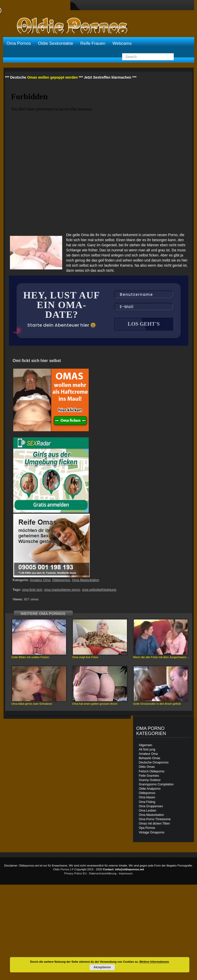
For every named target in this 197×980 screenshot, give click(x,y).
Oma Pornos (19, 43)
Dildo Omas (147, 767)
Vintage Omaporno (152, 833)
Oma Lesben (148, 811)
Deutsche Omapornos (154, 763)
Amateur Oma (40, 580)
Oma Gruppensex (151, 807)
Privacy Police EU (75, 874)
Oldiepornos (61, 580)
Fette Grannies (149, 776)
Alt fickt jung (147, 750)
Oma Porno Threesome (155, 820)
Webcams (122, 43)
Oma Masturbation (86, 580)
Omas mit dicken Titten (154, 824)
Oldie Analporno (150, 789)
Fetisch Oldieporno (152, 772)
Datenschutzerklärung (103, 874)
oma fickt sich (32, 590)
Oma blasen (147, 798)
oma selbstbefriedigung (99, 590)
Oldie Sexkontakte (56, 43)
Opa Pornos (147, 828)
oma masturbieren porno (62, 590)
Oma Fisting (147, 802)
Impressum (126, 874)
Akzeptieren (102, 967)
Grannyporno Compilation (156, 785)
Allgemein (146, 746)
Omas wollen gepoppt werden (52, 77)
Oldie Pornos (61, 870)
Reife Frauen (93, 43)
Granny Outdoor (150, 781)
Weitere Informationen (154, 962)
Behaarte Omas (150, 759)
